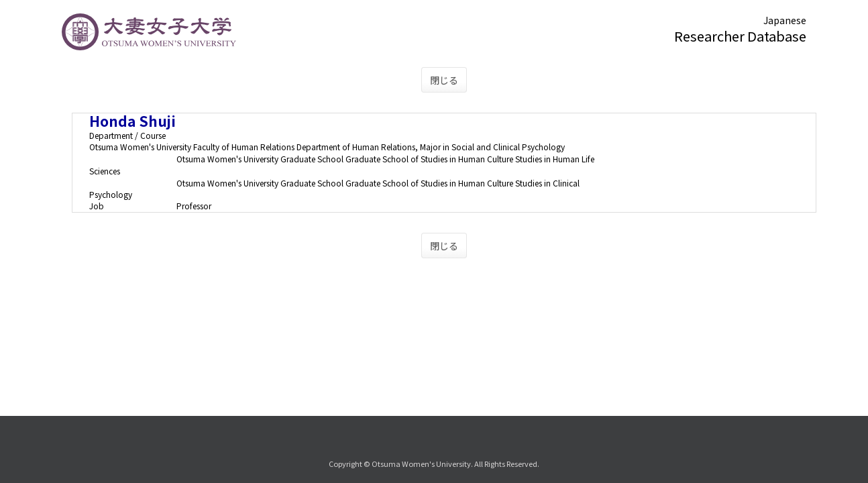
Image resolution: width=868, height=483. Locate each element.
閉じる (444, 80)
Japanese (785, 20)
